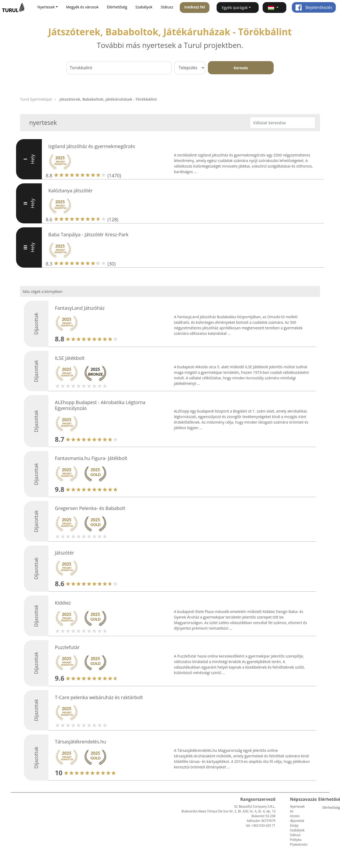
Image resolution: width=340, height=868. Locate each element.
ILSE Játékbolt (70, 358)
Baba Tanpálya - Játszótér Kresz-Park (89, 234)
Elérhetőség (117, 7)
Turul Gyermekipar (36, 99)
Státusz (167, 7)
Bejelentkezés (314, 7)
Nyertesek (297, 806)
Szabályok (144, 7)
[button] (275, 8)
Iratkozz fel (194, 7)
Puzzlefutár (67, 647)
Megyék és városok (82, 7)
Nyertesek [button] (46, 7)
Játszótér (65, 553)
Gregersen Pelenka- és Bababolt (90, 508)
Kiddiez (63, 603)
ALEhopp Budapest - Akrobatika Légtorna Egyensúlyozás (100, 405)
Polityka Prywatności (299, 842)
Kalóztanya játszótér (71, 190)
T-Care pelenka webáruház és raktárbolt (99, 697)
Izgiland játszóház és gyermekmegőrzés (92, 146)
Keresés (241, 68)
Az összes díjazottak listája (297, 818)
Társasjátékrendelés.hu (81, 742)
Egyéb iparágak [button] (235, 8)
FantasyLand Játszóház (80, 308)
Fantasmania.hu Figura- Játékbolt (91, 458)
